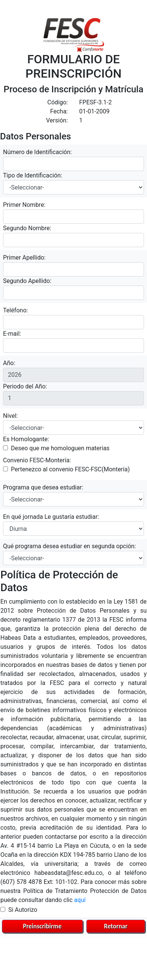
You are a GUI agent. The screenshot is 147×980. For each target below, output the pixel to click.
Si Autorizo (23, 910)
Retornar (116, 926)
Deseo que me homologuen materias (60, 448)
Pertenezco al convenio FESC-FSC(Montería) (70, 469)
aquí (80, 900)
